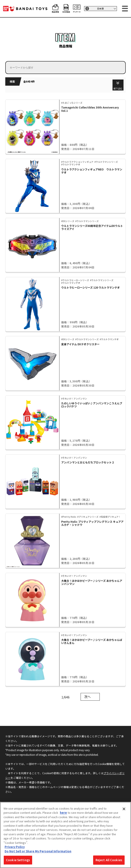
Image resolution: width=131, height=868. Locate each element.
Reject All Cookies (109, 860)
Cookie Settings (18, 860)
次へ (87, 697)
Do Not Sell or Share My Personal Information (38, 851)
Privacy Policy (15, 847)
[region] (65, 835)
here (63, 813)
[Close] (124, 809)
